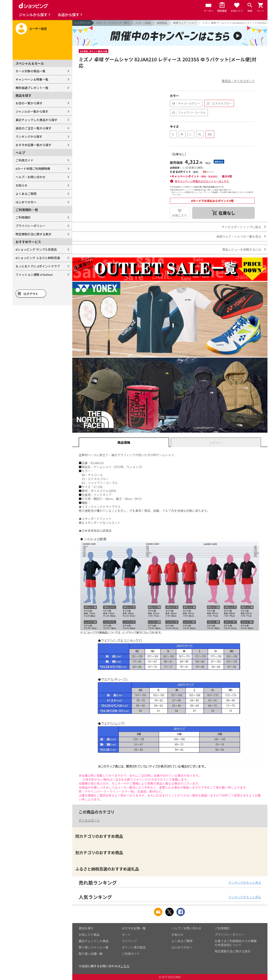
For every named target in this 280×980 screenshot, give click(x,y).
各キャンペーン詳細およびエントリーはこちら (202, 181)
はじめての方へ (26, 202)
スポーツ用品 (143, 23)
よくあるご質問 (26, 194)
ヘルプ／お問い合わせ (30, 177)
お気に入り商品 (89, 935)
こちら (125, 966)
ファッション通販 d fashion (34, 274)
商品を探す (86, 928)
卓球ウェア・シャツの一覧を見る (239, 236)
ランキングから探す (29, 136)
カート (126, 935)
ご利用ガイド (24, 160)
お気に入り (180, 215)
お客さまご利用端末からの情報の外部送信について (236, 943)
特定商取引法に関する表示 (33, 234)
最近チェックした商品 (94, 941)
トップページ (82, 23)
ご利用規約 (23, 217)
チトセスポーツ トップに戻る (241, 227)
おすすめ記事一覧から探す (33, 145)
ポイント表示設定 (134, 947)
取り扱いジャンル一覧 (93, 947)
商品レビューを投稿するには (242, 249)
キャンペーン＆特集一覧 (32, 79)
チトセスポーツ (89, 820)
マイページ (129, 941)
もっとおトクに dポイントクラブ (38, 266)
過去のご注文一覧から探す (33, 128)
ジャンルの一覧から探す (32, 111)
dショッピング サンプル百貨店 (36, 249)
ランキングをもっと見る (245, 882)
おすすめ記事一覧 (134, 928)
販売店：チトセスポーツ (238, 81)
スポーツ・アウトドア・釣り (113, 23)
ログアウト (31, 294)
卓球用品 (162, 23)
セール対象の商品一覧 (30, 71)
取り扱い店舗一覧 (91, 954)
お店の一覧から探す (29, 103)
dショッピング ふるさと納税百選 (38, 258)
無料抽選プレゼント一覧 (32, 88)
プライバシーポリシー (30, 226)
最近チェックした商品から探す (36, 120)
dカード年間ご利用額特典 (33, 169)
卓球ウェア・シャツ (185, 23)
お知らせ (22, 185)
